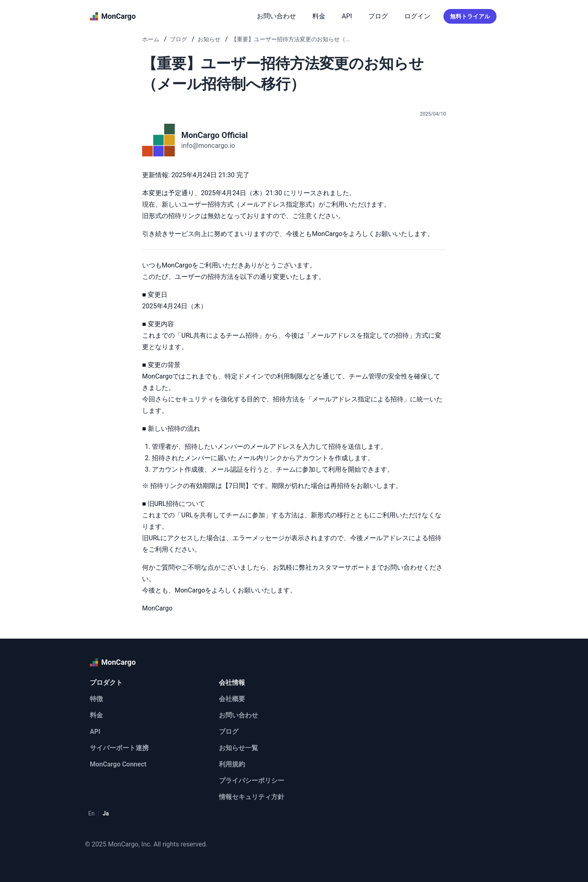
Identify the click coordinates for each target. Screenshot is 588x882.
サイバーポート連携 (119, 748)
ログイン (417, 16)
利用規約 (232, 764)
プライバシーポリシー (252, 781)
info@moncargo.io (208, 146)
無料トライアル (470, 16)
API (347, 16)
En (91, 813)
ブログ (378, 16)
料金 (319, 16)
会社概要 (232, 699)
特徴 (96, 699)
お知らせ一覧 (238, 748)
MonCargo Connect (118, 764)
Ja (106, 813)
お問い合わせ (276, 16)
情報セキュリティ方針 (252, 797)
